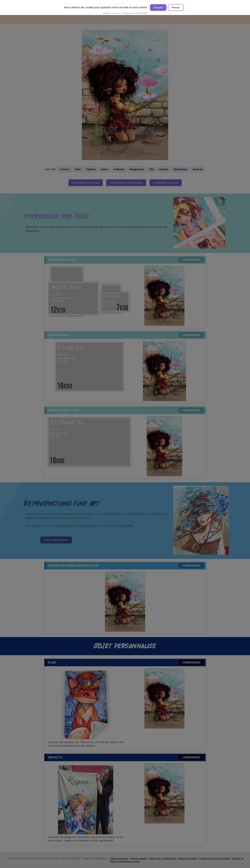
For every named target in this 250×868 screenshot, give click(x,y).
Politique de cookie (112, 13)
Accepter (158, 8)
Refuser (176, 8)
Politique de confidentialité (135, 13)
